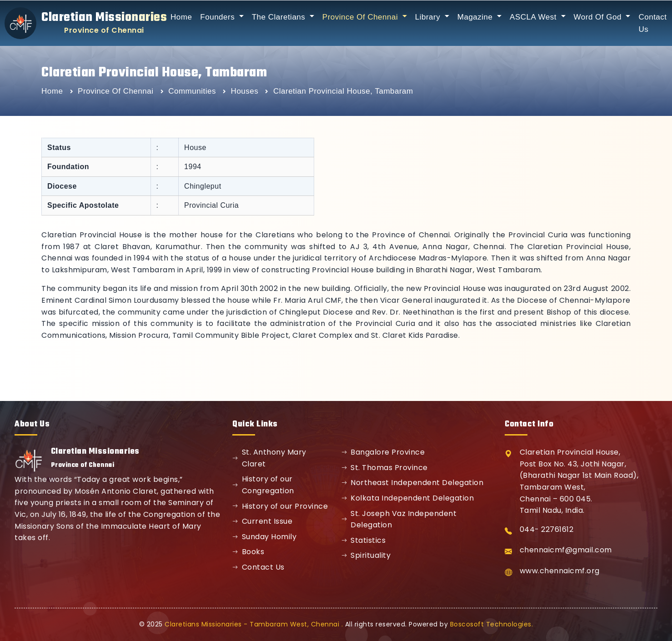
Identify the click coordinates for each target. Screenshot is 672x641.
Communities (193, 91)
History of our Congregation (263, 485)
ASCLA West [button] (534, 17)
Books (248, 552)
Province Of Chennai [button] (361, 17)
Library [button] (429, 17)
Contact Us (258, 567)
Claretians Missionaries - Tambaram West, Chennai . (254, 624)
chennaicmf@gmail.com (566, 550)
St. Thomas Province (385, 468)
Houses (246, 91)
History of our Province (280, 506)
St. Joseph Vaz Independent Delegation (399, 519)
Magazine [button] (476, 17)
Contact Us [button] (652, 23)
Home (181, 17)
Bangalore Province (383, 452)
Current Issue (262, 521)
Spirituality (366, 555)
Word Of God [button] (599, 17)
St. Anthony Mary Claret (269, 458)
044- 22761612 (547, 529)
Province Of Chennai (117, 91)
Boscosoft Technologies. (492, 624)
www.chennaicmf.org (560, 571)
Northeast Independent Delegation (413, 483)
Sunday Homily (264, 537)
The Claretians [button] (280, 17)
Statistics (364, 540)
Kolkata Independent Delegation (408, 498)
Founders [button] (218, 17)
